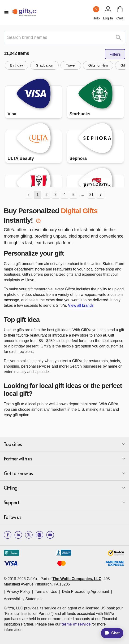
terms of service (76, 624)
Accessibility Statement (23, 599)
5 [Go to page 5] (73, 195)
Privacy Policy (18, 592)
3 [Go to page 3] (56, 195)
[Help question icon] (96, 9)
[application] (110, 633)
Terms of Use (46, 592)
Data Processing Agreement (85, 592)
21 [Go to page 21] (91, 195)
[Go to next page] (100, 195)
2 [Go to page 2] (47, 195)
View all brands (81, 305)
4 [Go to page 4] (64, 195)
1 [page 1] (38, 195)
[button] (17, 65)
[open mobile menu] (6, 13)
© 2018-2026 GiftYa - (21, 579)
